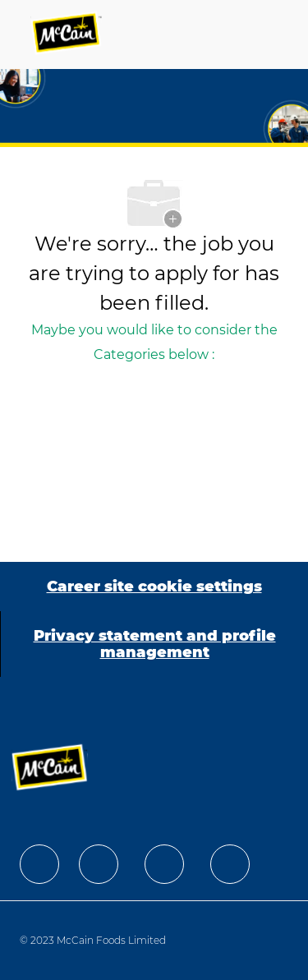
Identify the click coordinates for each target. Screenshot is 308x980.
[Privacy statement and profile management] (154, 644)
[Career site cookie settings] (154, 587)
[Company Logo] (67, 35)
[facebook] (39, 864)
